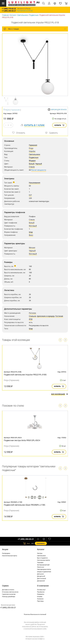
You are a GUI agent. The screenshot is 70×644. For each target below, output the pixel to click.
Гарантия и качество (9, 594)
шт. (27, 543)
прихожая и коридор (46, 316)
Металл (32, 248)
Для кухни (40, 574)
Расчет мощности (39, 170)
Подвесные (34, 15)
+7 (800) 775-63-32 (9, 9)
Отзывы (40, 596)
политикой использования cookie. (36, 629)
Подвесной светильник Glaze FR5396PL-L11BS (25, 505)
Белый (32, 164)
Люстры (40, 553)
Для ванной (41, 581)
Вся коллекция (60, 394)
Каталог (13, 15)
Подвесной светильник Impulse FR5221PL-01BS (25, 375)
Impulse (32, 151)
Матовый (33, 226)
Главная (5, 15)
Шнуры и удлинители (44, 572)
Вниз (31, 235)
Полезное (40, 599)
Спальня (32, 316)
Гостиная (59, 316)
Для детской (41, 576)
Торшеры (40, 562)
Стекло (32, 167)
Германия (15, 110)
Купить (59, 125)
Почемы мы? (41, 590)
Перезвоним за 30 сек (25, 11)
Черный (39, 164)
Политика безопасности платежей (35, 614)
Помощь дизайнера (9, 596)
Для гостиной (41, 578)
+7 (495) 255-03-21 (9, 11)
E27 (30, 195)
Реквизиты (41, 594)
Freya (6, 110)
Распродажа (6, 553)
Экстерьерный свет (43, 565)
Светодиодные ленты (44, 569)
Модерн (32, 161)
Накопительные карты (10, 556)
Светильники (23, 15)
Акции (5, 549)
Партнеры (40, 601)
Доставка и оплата (8, 590)
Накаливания (35, 183)
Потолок (32, 313)
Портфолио (41, 592)
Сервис (5, 586)
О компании (43, 586)
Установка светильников (10, 592)
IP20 (31, 319)
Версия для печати (57, 110)
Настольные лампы (43, 560)
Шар (31, 232)
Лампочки (41, 567)
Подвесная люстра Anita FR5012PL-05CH (22, 440)
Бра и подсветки (42, 558)
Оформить (41, 543)
